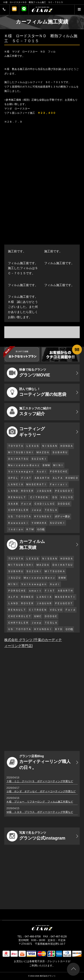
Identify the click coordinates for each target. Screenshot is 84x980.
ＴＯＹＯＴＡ (16, 446)
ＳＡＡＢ (13, 504)
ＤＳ (55, 497)
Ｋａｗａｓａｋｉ (18, 523)
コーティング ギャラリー (26, 432)
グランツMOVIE (28, 373)
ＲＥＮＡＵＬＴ (17, 497)
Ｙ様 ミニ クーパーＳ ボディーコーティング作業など (40, 781)
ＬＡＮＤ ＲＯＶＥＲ (21, 491)
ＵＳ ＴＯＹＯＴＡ (19, 516)
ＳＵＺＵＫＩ (39, 459)
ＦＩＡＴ (26, 478)
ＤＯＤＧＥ (64, 504)
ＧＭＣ (38, 616)
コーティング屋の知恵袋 (37, 392)
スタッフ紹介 (29, 412)
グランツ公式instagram (36, 836)
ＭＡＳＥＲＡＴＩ (36, 484)
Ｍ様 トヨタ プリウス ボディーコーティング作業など (40, 812)
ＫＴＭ (30, 529)
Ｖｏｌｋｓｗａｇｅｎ (21, 472)
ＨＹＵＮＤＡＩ (43, 516)
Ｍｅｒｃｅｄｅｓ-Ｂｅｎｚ (24, 465)
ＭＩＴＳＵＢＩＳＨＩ (21, 452)
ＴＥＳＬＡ (51, 510)
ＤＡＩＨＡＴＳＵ (18, 459)
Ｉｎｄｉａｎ (16, 529)
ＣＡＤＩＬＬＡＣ (44, 504)
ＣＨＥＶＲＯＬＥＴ (19, 616)
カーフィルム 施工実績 (26, 544)
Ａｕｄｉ (41, 472)
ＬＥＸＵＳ (32, 446)
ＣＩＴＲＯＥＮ (40, 497)
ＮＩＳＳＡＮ (50, 446)
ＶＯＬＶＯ (66, 497)
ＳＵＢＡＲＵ (60, 452)
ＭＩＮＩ (58, 465)
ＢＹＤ (59, 629)
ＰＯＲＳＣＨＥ (59, 472)
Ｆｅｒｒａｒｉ (59, 484)
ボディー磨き (62, 516)
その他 (41, 529)
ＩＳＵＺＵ (14, 578)
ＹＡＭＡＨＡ (39, 523)
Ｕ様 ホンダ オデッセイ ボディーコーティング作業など (41, 791)
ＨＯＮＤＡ (66, 446)
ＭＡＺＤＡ (43, 452)
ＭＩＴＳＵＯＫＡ (55, 571)
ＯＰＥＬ (13, 478)
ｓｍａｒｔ (35, 591)
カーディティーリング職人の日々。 (39, 762)
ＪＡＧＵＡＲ (44, 491)
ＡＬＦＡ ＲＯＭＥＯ (65, 478)
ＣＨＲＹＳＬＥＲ (18, 510)
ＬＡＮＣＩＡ (16, 484)
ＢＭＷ (46, 465)
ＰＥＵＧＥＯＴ (64, 491)
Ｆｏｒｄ (26, 504)
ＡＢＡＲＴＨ (42, 478)
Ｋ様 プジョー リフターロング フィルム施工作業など (40, 802)
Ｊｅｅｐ (36, 510)
